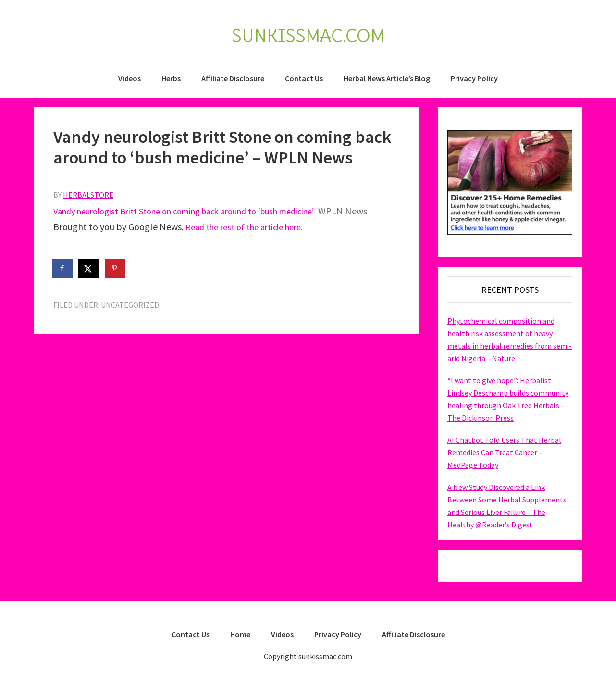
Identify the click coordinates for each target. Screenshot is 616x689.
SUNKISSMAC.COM (308, 33)
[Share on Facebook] (63, 268)
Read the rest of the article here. (251, 227)
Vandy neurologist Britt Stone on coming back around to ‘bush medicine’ (200, 211)
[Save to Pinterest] (115, 268)
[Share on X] (89, 268)
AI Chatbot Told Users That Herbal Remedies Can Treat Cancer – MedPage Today (504, 452)
